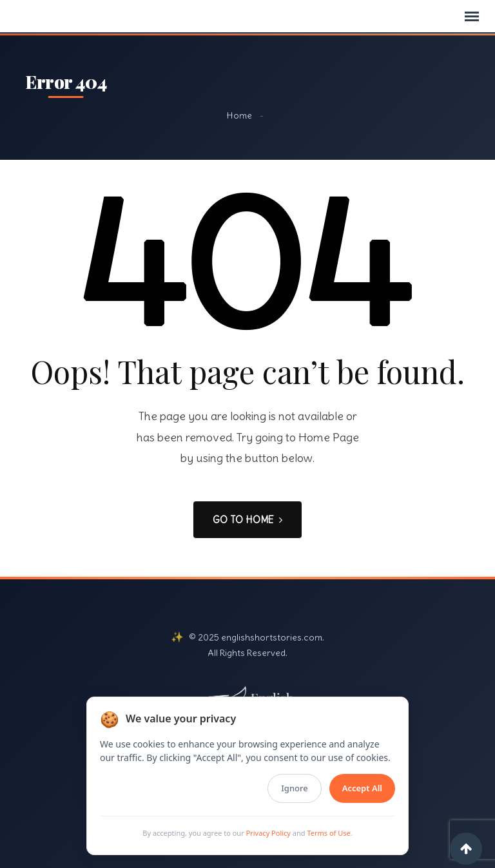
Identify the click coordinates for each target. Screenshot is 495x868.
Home (239, 115)
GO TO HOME (247, 520)
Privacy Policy (268, 833)
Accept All (362, 788)
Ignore (294, 788)
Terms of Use (328, 833)
